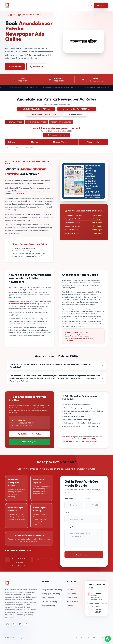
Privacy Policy (80, 638)
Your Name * (70, 499)
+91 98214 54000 (18, 562)
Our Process (72, 594)
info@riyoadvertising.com (95, 81)
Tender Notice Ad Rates (61, 122)
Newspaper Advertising (50, 594)
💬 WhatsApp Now (30, 442)
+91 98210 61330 (18, 566)
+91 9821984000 (23, 81)
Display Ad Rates (15, 122)
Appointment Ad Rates (36, 122)
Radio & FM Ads (47, 598)
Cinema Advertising (49, 602)
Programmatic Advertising (51, 590)
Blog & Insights (73, 602)
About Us (71, 590)
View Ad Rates (15, 66)
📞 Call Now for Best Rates (30, 434)
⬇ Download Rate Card (56, 135)
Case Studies (72, 598)
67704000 (19, 194)
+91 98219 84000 (18, 559)
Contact (101, 5)
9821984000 (44, 304)
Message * (69, 527)
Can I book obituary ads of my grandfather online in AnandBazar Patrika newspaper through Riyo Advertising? (51, 366)
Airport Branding (48, 606)
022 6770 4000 (89, 439)
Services (88, 5)
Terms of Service (94, 638)
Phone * (88, 499)
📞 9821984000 (37, 67)
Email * (68, 513)
